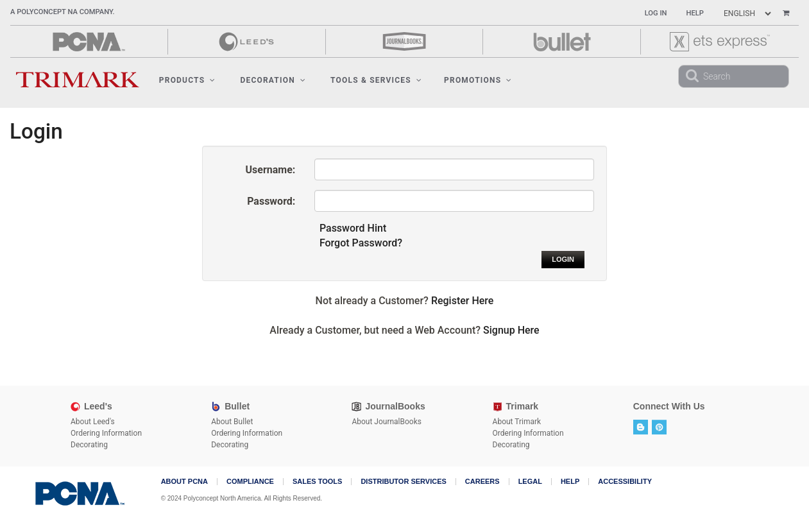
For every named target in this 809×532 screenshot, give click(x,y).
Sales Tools (317, 482)
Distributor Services (403, 482)
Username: (271, 170)
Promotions (478, 80)
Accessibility (625, 482)
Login (563, 259)
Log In (656, 13)
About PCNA (184, 482)
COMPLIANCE (250, 482)
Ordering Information (106, 433)
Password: (271, 201)
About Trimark (517, 422)
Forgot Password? (361, 243)
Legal (530, 482)
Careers (482, 482)
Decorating (89, 445)
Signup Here (511, 330)
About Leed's (93, 422)
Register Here (463, 301)
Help (695, 13)
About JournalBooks (387, 422)
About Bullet (232, 422)
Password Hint (353, 228)
